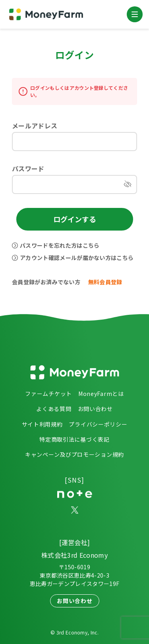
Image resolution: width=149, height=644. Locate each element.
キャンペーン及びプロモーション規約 (74, 454)
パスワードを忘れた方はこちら (60, 245)
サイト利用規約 (42, 424)
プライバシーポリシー (98, 424)
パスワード (28, 169)
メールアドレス (35, 126)
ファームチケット (48, 394)
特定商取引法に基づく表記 (74, 439)
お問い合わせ (95, 409)
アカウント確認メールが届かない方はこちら (77, 258)
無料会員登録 (105, 282)
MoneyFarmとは (101, 394)
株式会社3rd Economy (74, 555)
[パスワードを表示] (128, 184)
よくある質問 (54, 409)
